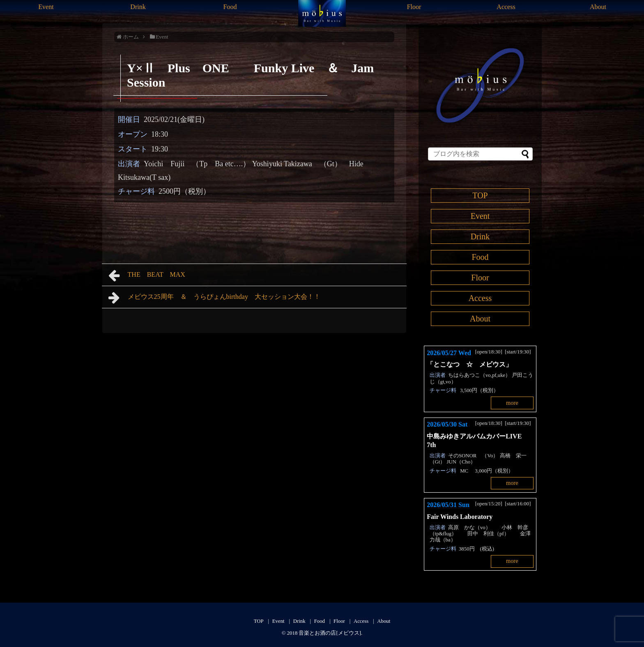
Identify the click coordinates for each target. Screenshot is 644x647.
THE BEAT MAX (150, 275)
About (598, 7)
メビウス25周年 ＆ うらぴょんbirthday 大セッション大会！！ (214, 298)
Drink (138, 7)
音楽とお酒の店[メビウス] (330, 633)
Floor (414, 7)
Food (230, 7)
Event (46, 7)
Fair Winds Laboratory (460, 517)
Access (506, 7)
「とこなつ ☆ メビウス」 (469, 364)
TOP (480, 195)
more (512, 403)
